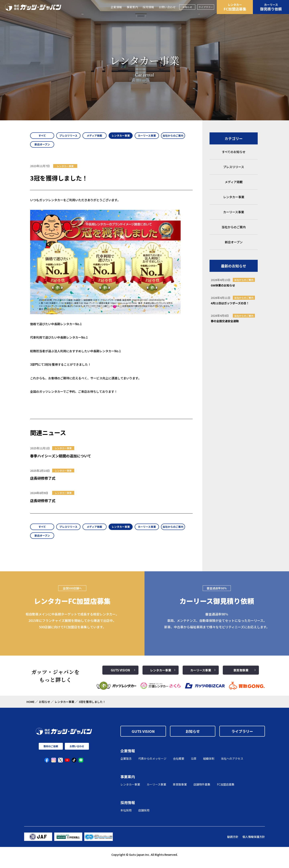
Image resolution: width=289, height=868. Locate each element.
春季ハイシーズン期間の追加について (61, 459)
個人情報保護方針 (254, 843)
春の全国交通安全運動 (225, 321)
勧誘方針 (233, 843)
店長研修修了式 (43, 481)
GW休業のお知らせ (223, 285)
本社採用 (126, 816)
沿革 (194, 764)
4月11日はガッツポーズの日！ (230, 303)
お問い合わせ (167, 7)
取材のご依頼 (51, 752)
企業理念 (126, 764)
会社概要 (179, 764)
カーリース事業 (201, 676)
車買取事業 (241, 676)
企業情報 (116, 7)
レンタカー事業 (161, 676)
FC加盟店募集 (235, 7)
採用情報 (148, 7)
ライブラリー (206, 7)
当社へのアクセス (232, 764)
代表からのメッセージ (152, 764)
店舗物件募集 (202, 790)
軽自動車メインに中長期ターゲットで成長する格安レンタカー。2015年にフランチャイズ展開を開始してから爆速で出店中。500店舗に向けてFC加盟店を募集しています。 (72, 626)
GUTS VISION (120, 676)
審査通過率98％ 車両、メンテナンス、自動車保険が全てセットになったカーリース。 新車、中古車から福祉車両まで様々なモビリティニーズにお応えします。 (217, 626)
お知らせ (187, 7)
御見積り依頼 (271, 7)
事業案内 (132, 7)
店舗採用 (144, 816)
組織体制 (209, 764)
